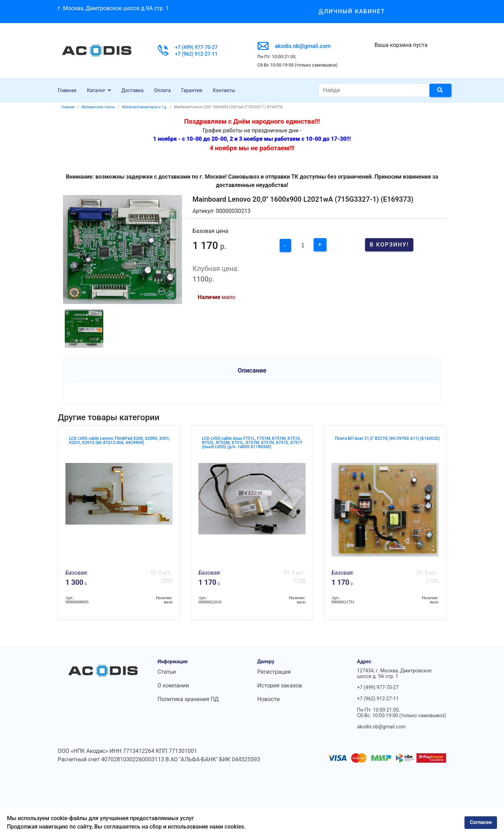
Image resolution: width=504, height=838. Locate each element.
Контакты (224, 90)
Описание (252, 370)
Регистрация (274, 672)
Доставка (132, 90)
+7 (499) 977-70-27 (196, 47)
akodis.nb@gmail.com (303, 46)
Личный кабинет (352, 11)
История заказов (280, 685)
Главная (67, 90)
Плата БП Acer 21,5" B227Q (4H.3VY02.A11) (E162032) (387, 438)
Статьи (167, 672)
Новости (268, 699)
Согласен (481, 822)
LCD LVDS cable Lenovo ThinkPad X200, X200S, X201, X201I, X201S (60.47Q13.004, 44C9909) (120, 441)
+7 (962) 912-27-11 (196, 54)
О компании (173, 685)
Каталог (96, 90)
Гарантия (192, 90)
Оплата (162, 90)
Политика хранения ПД (188, 699)
